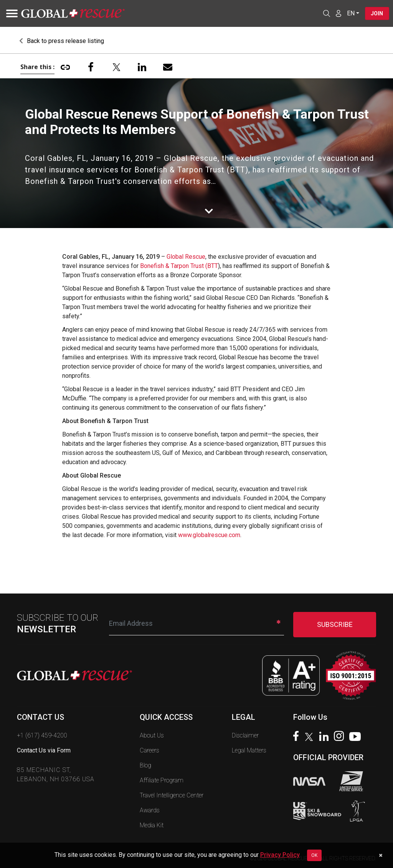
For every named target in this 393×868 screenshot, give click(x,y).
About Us (152, 735)
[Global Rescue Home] (73, 14)
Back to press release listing (62, 41)
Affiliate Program (162, 780)
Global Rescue (186, 257)
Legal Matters (249, 750)
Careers (149, 750)
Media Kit (152, 825)
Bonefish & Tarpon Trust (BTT (179, 266)
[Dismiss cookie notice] (381, 855)
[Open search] (326, 13)
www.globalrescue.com (209, 535)
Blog (145, 765)
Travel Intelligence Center (172, 795)
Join (377, 13)
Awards (150, 810)
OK (314, 855)
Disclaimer (245, 735)
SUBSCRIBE (335, 624)
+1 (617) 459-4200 (42, 735)
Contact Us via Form (44, 750)
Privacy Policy (280, 855)
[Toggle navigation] (10, 13)
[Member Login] (338, 13)
